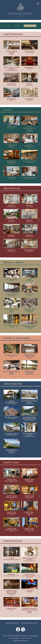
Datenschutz (29, 623)
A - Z (8, 26)
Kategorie (30, 26)
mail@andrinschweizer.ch (20, 641)
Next (39, 67)
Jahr (17, 26)
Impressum (12, 623)
